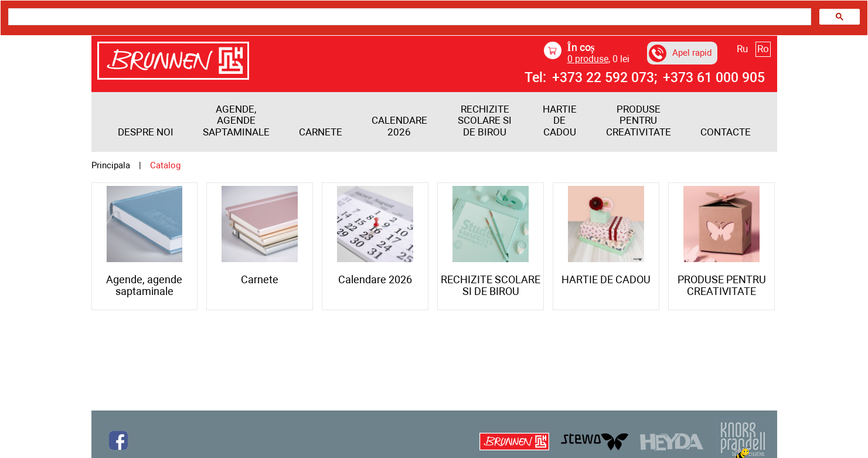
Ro (763, 49)
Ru (742, 49)
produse (588, 59)
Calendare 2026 (399, 126)
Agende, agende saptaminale (236, 121)
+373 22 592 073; (605, 78)
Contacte (726, 132)
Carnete (321, 132)
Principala (111, 166)
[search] (409, 17)
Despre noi (146, 132)
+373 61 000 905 (714, 78)
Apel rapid (680, 53)
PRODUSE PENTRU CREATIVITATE (639, 121)
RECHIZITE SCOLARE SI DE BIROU (485, 121)
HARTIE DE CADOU (560, 121)
